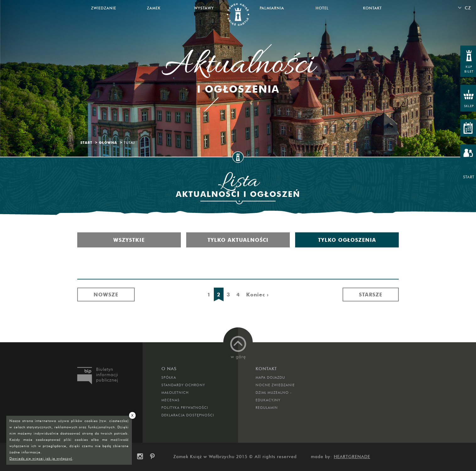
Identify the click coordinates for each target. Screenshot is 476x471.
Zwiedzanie (104, 8)
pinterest (154, 457)
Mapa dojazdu (270, 377)
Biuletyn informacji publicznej (107, 375)
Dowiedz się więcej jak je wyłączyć (41, 458)
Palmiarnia (272, 8)
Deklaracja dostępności (188, 415)
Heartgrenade (352, 457)
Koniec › (257, 295)
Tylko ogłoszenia (347, 240)
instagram (140, 457)
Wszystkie (129, 240)
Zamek (154, 8)
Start (86, 143)
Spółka (169, 377)
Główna (108, 143)
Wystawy (204, 8)
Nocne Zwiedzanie (275, 385)
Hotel (322, 8)
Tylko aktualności (238, 240)
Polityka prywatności (185, 408)
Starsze (371, 295)
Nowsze (106, 295)
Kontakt (372, 8)
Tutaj (129, 143)
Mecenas (170, 400)
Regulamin (267, 408)
